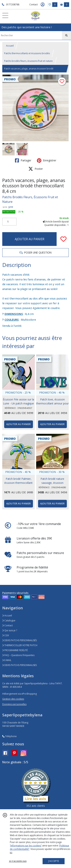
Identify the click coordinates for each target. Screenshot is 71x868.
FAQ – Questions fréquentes (18, 655)
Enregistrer (47, 160)
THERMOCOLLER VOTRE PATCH (20, 645)
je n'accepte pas (18, 861)
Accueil (10, 46)
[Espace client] (43, 5)
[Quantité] (9, 222)
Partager (23, 160)
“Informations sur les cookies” (26, 846)
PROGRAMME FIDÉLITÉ (15, 650)
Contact (34, 4)
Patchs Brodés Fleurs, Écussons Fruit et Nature (30, 199)
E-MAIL (7, 660)
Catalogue (9, 620)
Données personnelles (14, 704)
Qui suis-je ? (10, 630)
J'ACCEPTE (54, 861)
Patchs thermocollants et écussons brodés (27, 53)
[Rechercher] (66, 35)
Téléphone (9, 736)
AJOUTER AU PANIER (30, 239)
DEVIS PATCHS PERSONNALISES (20, 665)
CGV (6, 635)
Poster (36, 169)
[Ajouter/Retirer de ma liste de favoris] (63, 239)
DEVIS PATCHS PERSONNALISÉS (20, 640)
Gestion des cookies (13, 699)
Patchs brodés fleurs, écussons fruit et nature (28, 61)
